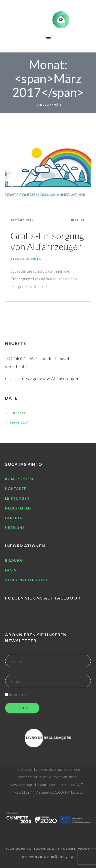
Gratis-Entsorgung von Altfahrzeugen (47, 241)
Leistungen (17, 498)
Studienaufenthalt (26, 580)
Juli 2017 (18, 413)
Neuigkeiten (18, 508)
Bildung (14, 560)
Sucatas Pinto (28, 259)
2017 (48, 105)
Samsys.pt (65, 856)
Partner (14, 518)
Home (39, 105)
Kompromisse (20, 479)
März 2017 (19, 422)
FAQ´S (11, 570)
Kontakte (16, 489)
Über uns (15, 528)
